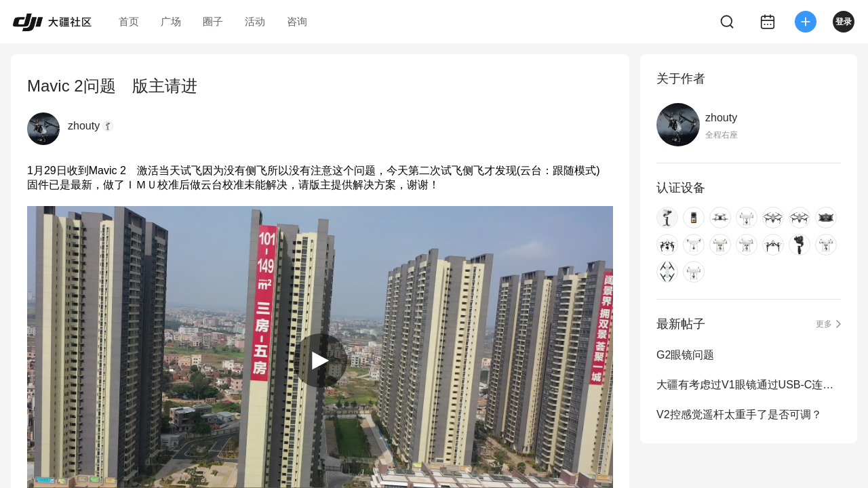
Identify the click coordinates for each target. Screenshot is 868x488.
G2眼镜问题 (685, 355)
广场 (171, 21)
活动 (255, 21)
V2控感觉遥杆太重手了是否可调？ (739, 414)
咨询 (297, 21)
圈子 (213, 21)
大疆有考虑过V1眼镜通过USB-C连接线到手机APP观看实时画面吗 (749, 385)
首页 (129, 21)
